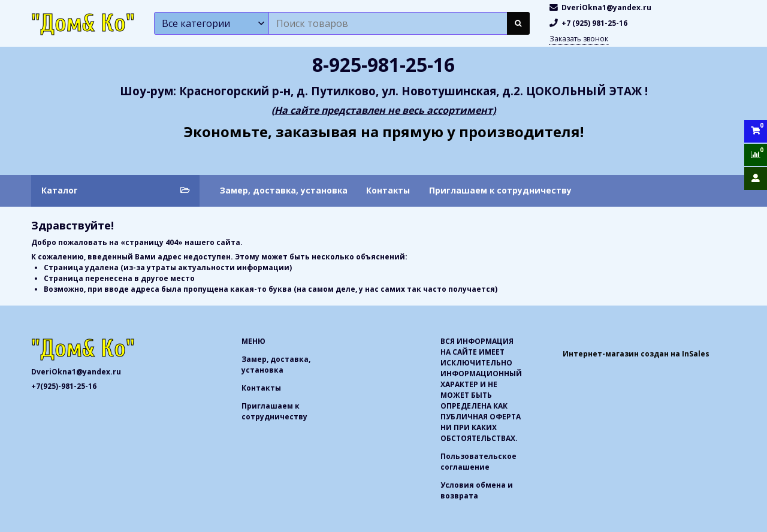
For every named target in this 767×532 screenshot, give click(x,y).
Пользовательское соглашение (478, 462)
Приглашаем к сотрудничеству (500, 190)
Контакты (388, 190)
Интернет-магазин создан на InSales (636, 354)
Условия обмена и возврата (477, 490)
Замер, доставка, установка (284, 190)
